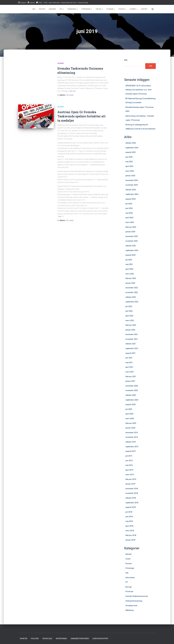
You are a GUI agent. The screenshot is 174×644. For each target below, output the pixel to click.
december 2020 (132, 386)
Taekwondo (73, 9)
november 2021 (132, 339)
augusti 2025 (130, 152)
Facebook (32, 3)
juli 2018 (129, 512)
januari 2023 (130, 283)
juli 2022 (129, 306)
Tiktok (45, 3)
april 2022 (129, 316)
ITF (127, 582)
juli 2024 (129, 204)
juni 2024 (129, 208)
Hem (34, 9)
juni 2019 (129, 461)
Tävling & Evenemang (134, 601)
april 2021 (129, 367)
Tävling (99, 9)
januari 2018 (130, 540)
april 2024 (129, 218)
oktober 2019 (131, 442)
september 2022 (132, 302)
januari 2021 (130, 381)
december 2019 (132, 433)
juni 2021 (129, 358)
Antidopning (61, 639)
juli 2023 (129, 260)
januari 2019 (130, 484)
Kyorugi (122, 9)
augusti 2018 (130, 507)
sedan (70, 95)
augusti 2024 (130, 199)
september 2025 (132, 148)
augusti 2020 (130, 404)
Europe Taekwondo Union (69, 3)
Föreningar (87, 9)
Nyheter (42, 9)
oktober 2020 (131, 395)
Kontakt (144, 9)
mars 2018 (130, 531)
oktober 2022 (131, 297)
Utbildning (129, 610)
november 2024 (132, 185)
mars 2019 (130, 475)
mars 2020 (130, 419)
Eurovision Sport (100, 639)
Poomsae (111, 9)
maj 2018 (129, 521)
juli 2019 (129, 456)
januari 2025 (130, 176)
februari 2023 (131, 278)
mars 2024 (130, 222)
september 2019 (132, 447)
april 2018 (129, 526)
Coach (128, 559)
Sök (126, 60)
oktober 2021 (131, 344)
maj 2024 (129, 213)
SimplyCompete (83, 3)
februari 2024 (131, 227)
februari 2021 (131, 377)
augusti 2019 (130, 451)
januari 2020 (130, 428)
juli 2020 (129, 409)
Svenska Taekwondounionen (137, 596)
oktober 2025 (131, 143)
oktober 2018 (131, 498)
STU (62, 9)
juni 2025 (129, 157)
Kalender (52, 9)
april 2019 (129, 470)
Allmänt (61, 63)
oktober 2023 (131, 246)
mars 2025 (130, 171)
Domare (134, 9)
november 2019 (132, 437)
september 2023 (132, 250)
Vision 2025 (47, 639)
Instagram (23, 3)
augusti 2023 (130, 255)
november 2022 (132, 292)
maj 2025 (129, 162)
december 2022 (132, 288)
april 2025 (129, 166)
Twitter (40, 3)
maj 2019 (129, 465)
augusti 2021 (130, 353)
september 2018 (132, 503)
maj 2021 (129, 362)
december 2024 (132, 180)
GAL (127, 573)
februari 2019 (131, 479)
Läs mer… (73, 91)
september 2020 (132, 400)
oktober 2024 (131, 190)
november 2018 (132, 493)
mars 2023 (130, 274)
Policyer (35, 639)
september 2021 (132, 348)
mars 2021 (130, 372)
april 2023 (129, 269)
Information (130, 578)
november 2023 (132, 241)
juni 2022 (129, 311)
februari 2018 (131, 535)
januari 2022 (130, 330)
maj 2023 (129, 264)
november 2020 (132, 390)
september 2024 (132, 194)
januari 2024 (130, 232)
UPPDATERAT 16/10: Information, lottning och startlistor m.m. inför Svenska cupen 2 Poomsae (139, 90)
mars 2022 (130, 320)
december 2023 (132, 236)
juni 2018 (129, 517)
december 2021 (132, 334)
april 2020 (129, 414)
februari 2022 (131, 325)
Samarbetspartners (80, 639)
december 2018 (132, 489)
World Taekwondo (54, 3)
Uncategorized (131, 606)
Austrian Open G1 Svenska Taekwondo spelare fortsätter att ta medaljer (81, 116)
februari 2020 (131, 423)
